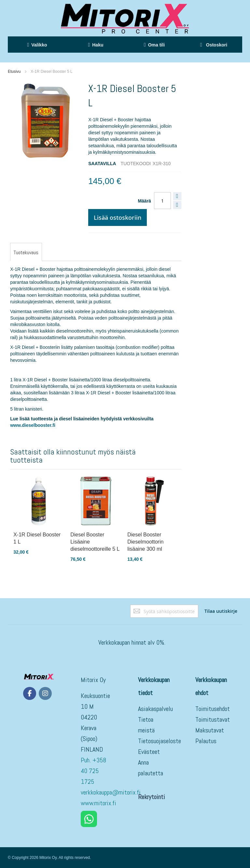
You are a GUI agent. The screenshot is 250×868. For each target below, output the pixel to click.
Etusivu (14, 72)
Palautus (206, 741)
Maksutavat (210, 730)
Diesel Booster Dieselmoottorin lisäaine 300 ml (145, 542)
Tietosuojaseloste (160, 741)
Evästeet (149, 752)
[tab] (26, 253)
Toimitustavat (213, 719)
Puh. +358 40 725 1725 (93, 771)
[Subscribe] (221, 611)
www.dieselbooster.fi (33, 425)
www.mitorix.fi (98, 803)
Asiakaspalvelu (155, 709)
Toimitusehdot (213, 709)
